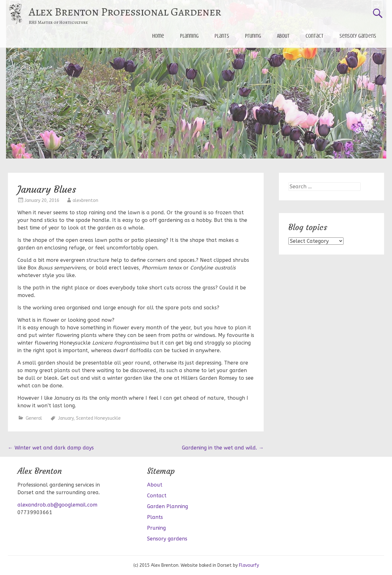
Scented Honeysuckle (98, 418)
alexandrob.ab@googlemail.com (57, 505)
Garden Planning (167, 506)
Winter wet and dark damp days (51, 448)
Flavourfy (249, 565)
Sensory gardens (358, 36)
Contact (315, 36)
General (34, 418)
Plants (222, 36)
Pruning (253, 36)
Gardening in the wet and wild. (223, 448)
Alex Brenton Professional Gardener (125, 12)
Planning (189, 36)
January (66, 418)
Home (158, 36)
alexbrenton (85, 200)
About (283, 36)
